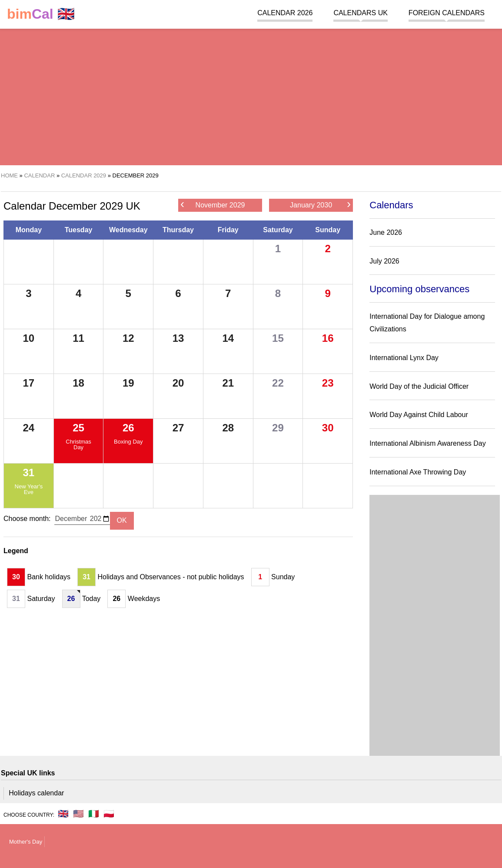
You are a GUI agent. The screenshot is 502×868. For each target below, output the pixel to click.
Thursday (178, 230)
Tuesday (79, 230)
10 (29, 338)
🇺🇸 (78, 814)
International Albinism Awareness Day (427, 443)
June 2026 (386, 232)
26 (128, 428)
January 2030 (320, 205)
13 (178, 338)
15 (278, 338)
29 (278, 428)
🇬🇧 (41, 14)
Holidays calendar (36, 793)
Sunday (328, 230)
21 (228, 383)
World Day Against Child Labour (419, 415)
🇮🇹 (94, 814)
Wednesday (128, 230)
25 (78, 428)
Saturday (278, 230)
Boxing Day (128, 442)
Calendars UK (360, 13)
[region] (251, 96)
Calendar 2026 (285, 13)
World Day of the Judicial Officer (419, 386)
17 (29, 383)
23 (328, 383)
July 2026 (384, 261)
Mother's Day (26, 842)
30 (328, 428)
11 (78, 338)
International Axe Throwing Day (418, 472)
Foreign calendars (447, 13)
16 (328, 338)
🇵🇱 (109, 814)
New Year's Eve (29, 489)
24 (29, 428)
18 (78, 383)
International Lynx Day (404, 358)
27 (178, 428)
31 (29, 472)
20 (178, 383)
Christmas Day (78, 444)
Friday (228, 230)
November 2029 (213, 205)
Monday (29, 230)
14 (228, 338)
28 (228, 428)
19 (128, 383)
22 (278, 383)
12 (128, 338)
